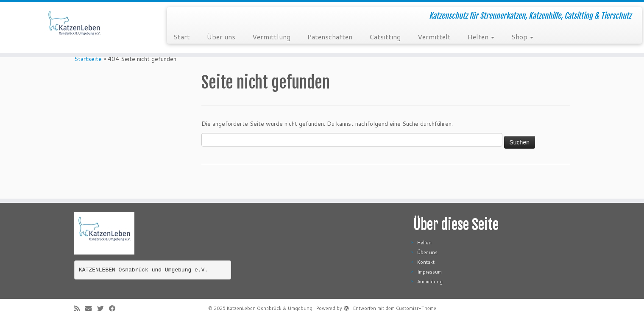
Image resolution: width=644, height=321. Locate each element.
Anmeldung (430, 282)
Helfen (481, 37)
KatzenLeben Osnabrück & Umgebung (270, 308)
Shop (522, 37)
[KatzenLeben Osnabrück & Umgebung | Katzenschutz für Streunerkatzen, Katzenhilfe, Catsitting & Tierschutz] (74, 28)
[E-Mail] (91, 309)
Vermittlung (271, 37)
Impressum (429, 272)
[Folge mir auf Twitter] (103, 309)
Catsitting (385, 37)
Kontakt (426, 262)
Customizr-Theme (416, 308)
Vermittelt (434, 37)
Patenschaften (330, 37)
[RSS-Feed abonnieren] (80, 309)
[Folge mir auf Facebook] (115, 309)
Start (182, 37)
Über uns (221, 37)
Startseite (88, 59)
